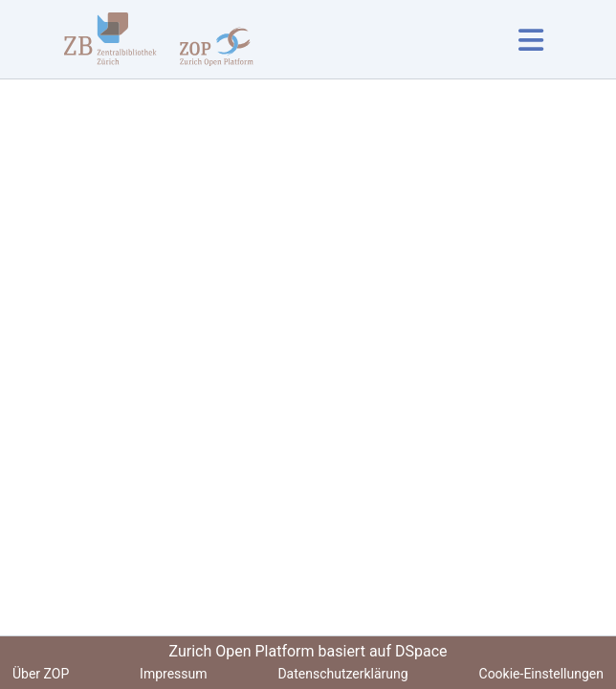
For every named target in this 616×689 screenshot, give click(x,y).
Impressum (173, 674)
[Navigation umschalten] (530, 40)
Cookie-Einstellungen (541, 674)
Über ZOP (41, 674)
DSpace (421, 651)
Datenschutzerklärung (342, 674)
